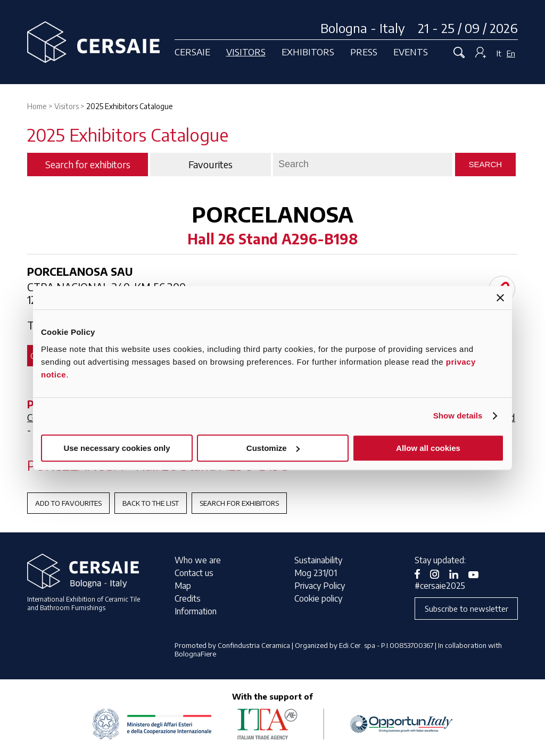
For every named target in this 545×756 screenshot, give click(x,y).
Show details (458, 416)
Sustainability (318, 560)
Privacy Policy (320, 586)
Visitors (246, 52)
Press (364, 52)
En (511, 53)
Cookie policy (318, 598)
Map (183, 586)
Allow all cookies (428, 448)
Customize (273, 448)
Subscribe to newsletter (466, 609)
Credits (188, 598)
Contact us (194, 573)
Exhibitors (308, 52)
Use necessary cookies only (117, 448)
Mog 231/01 (316, 573)
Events (411, 52)
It (499, 53)
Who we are (198, 560)
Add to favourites (68, 503)
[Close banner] (500, 298)
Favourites (210, 165)
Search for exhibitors (239, 503)
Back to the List (151, 503)
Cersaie (192, 52)
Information (196, 611)
